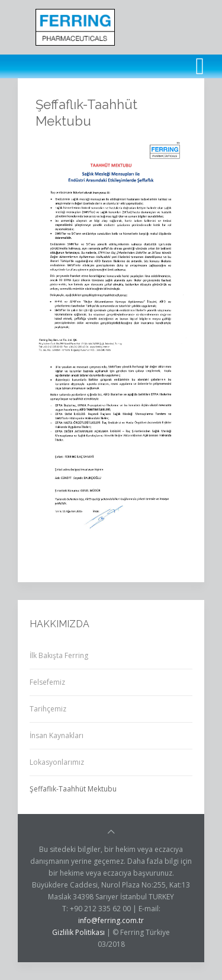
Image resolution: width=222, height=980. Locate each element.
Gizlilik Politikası (78, 932)
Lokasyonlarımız (57, 762)
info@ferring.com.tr (111, 920)
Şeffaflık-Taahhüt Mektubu (73, 789)
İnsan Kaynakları (57, 735)
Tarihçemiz (48, 709)
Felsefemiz (47, 682)
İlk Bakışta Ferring (59, 655)
